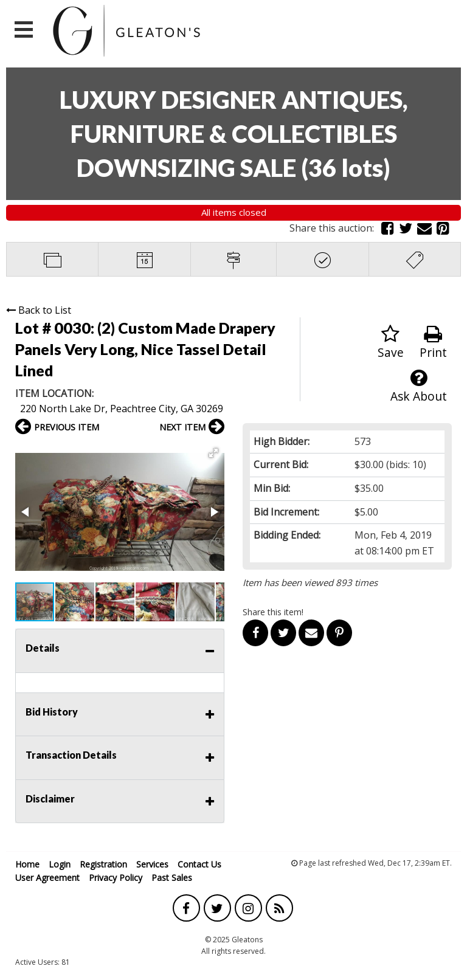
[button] (213, 453)
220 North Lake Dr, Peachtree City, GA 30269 (122, 409)
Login (60, 864)
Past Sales (172, 878)
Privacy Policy (116, 878)
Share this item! (273, 612)
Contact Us (199, 864)
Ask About (419, 386)
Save (391, 343)
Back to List (39, 310)
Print (433, 343)
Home (27, 864)
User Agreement (47, 878)
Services (152, 864)
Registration (103, 864)
